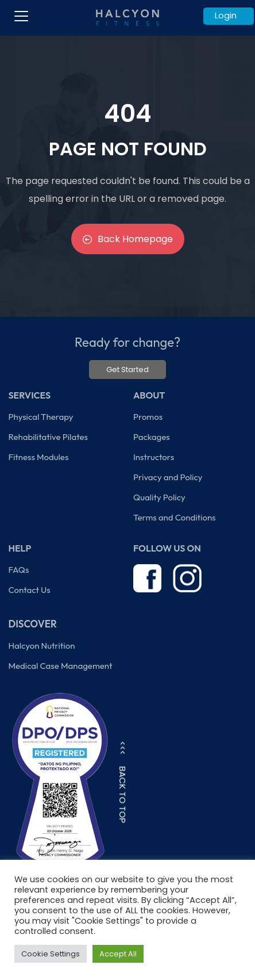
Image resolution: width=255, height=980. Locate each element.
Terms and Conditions (175, 517)
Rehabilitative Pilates (48, 437)
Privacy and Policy (168, 477)
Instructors (154, 457)
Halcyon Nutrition (41, 646)
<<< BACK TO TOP (123, 782)
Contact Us (29, 590)
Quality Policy (159, 497)
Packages (152, 437)
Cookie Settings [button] (51, 954)
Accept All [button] (118, 954)
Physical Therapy (40, 417)
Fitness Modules (38, 457)
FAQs (18, 570)
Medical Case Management (60, 666)
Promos (148, 417)
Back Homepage (128, 239)
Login (226, 15)
